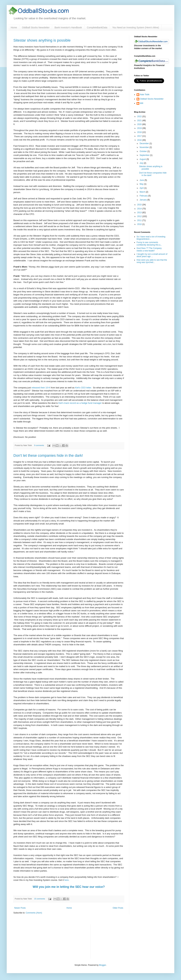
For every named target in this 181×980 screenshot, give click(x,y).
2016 (140, 140)
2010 (140, 224)
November (145, 147)
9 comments (39, 445)
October (143, 151)
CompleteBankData (97, 27)
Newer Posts (20, 908)
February (144, 196)
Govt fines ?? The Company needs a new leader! (149, 249)
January (143, 200)
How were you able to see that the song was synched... (152, 261)
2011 (140, 220)
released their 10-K (41, 388)
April (142, 188)
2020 (140, 124)
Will (142, 103)
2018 (140, 132)
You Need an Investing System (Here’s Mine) (136, 27)
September (145, 155)
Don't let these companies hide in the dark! (48, 455)
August (143, 159)
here (66, 880)
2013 (140, 213)
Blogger (102, 965)
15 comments (40, 899)
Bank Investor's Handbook (68, 27)
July (142, 163)
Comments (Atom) (34, 913)
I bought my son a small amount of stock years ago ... (152, 255)
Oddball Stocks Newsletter (36, 27)
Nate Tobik (145, 95)
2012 (140, 216)
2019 (140, 128)
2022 (140, 116)
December (145, 143)
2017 (140, 136)
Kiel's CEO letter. (83, 388)
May (142, 184)
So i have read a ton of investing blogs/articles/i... (151, 238)
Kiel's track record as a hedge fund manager (80, 403)
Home (14, 27)
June (142, 180)
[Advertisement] (111, 941)
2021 (140, 121)
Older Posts (118, 908)
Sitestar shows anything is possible (42, 40)
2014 (140, 209)
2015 (140, 205)
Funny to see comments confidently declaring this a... (149, 244)
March (143, 192)
